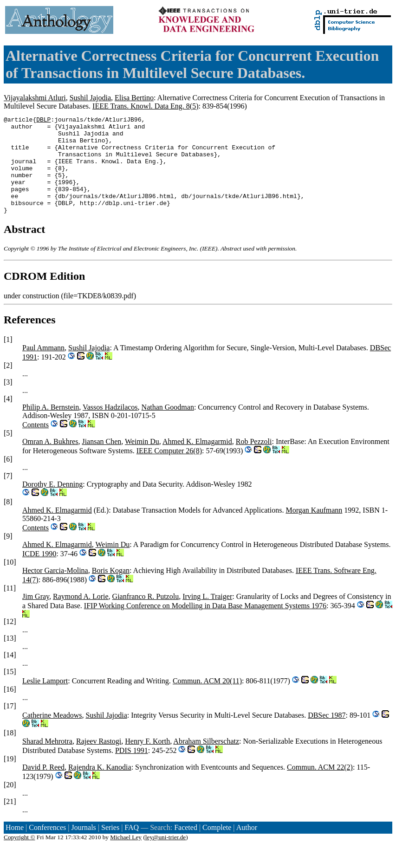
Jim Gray (36, 616)
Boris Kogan (111, 590)
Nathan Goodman (168, 427)
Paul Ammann (43, 367)
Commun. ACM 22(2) (320, 787)
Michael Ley (126, 857)
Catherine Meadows (52, 735)
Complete (217, 847)
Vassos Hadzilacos (110, 427)
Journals (83, 847)
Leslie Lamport (45, 700)
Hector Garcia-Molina (55, 590)
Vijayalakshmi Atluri (35, 98)
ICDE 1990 (39, 573)
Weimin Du (142, 461)
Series (110, 847)
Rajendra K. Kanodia (100, 787)
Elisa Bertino (134, 98)
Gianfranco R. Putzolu (146, 616)
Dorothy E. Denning (52, 504)
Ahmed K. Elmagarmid (197, 461)
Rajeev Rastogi (99, 761)
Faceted (186, 847)
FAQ (132, 847)
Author (247, 847)
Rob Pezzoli (254, 461)
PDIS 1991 (132, 770)
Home (15, 847)
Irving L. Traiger (207, 616)
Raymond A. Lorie (81, 616)
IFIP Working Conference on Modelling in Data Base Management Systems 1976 (205, 625)
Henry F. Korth (147, 761)
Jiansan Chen (101, 461)
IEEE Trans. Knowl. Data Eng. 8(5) (145, 106)
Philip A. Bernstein (51, 427)
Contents (36, 444)
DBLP (43, 121)
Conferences (47, 847)
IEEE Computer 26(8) (169, 470)
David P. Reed (43, 787)
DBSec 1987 (327, 735)
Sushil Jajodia (90, 98)
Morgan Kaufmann (314, 530)
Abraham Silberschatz (206, 761)
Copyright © (19, 857)
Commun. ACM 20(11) (207, 700)
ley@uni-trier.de (166, 857)
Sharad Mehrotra (47, 761)
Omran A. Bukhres (50, 461)
